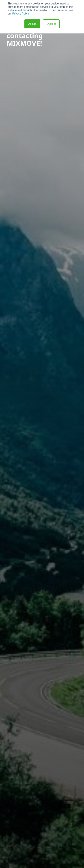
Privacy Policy (21, 14)
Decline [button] (51, 24)
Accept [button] (32, 24)
